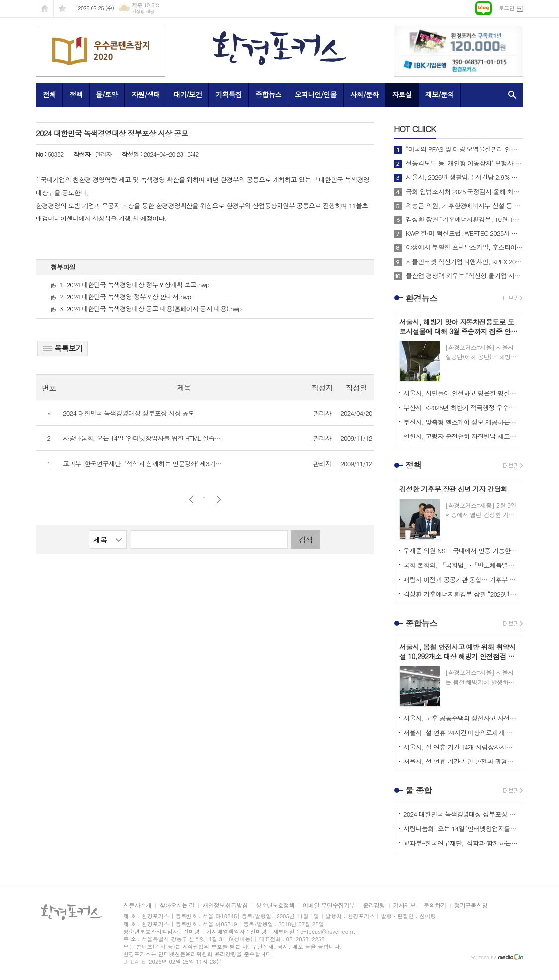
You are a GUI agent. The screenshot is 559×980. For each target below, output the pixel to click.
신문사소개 (137, 906)
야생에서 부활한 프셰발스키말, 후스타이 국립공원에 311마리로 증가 (465, 247)
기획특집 (229, 94)
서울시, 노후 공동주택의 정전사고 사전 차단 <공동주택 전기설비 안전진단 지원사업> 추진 (461, 718)
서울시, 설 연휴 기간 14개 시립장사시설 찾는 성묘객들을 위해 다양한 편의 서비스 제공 (461, 747)
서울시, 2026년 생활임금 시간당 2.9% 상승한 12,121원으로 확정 (465, 177)
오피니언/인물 (316, 94)
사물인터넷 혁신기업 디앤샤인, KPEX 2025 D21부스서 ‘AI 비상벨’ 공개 (465, 262)
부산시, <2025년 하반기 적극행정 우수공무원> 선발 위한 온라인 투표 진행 (461, 407)
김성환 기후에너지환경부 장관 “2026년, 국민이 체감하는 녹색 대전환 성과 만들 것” (461, 594)
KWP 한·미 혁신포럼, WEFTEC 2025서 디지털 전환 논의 (465, 233)
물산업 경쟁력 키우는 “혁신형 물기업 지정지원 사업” (465, 276)
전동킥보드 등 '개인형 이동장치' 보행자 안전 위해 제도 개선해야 (465, 163)
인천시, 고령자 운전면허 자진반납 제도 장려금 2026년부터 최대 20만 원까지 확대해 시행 (461, 436)
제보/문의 (440, 94)
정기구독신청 (471, 906)
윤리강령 (374, 906)
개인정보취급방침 (225, 906)
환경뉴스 (421, 298)
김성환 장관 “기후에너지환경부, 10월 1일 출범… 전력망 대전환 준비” (465, 219)
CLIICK (415, 129)
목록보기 (62, 348)
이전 (191, 499)
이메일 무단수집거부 (329, 906)
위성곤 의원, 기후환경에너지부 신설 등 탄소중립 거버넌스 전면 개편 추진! (465, 206)
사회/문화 (365, 94)
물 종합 (419, 790)
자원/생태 (146, 94)
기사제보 (405, 906)
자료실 (402, 94)
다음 (219, 499)
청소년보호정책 (275, 906)
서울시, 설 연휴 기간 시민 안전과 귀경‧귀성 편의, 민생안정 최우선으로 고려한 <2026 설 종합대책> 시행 (461, 761)
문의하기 (435, 906)
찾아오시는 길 (177, 906)
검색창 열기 (510, 95)
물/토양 (107, 94)
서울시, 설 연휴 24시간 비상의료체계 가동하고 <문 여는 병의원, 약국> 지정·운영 (461, 732)
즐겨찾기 (62, 9)
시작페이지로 (45, 9)
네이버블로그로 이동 (484, 8)
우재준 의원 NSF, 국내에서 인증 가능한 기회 (461, 551)
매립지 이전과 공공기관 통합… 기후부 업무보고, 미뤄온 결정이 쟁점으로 (461, 580)
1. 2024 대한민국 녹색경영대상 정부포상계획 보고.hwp (130, 284)
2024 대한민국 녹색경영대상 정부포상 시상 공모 (461, 814)
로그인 (507, 8)
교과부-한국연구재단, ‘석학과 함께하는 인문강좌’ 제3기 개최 (461, 843)
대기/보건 (188, 94)
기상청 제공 (143, 12)
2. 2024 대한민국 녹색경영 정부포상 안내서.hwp (121, 296)
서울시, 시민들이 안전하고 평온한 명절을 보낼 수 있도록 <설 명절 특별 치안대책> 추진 (461, 393)
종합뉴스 (268, 94)
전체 (49, 94)
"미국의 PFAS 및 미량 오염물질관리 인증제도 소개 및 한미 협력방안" (465, 149)
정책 (76, 94)
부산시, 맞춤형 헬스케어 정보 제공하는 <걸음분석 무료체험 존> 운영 (461, 422)
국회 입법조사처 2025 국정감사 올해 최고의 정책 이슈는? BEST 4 (465, 192)
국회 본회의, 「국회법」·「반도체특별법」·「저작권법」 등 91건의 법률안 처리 (461, 565)
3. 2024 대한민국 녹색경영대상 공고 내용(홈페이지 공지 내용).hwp (146, 308)
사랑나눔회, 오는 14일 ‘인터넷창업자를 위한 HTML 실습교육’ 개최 (461, 828)
